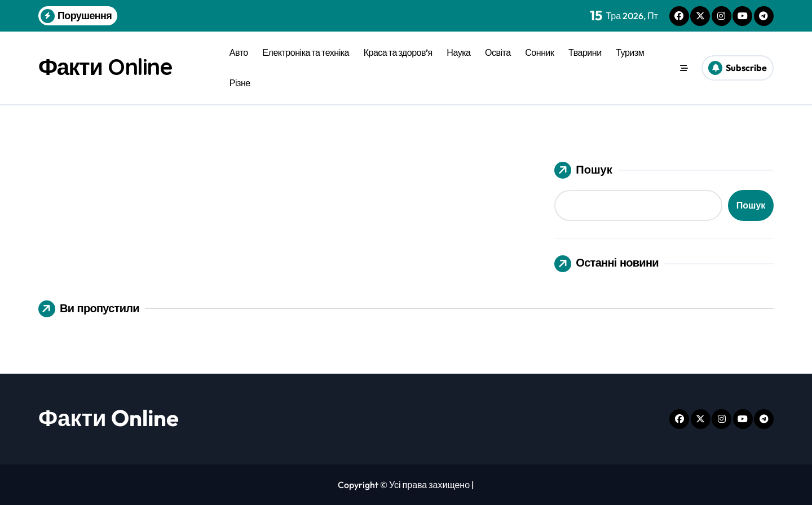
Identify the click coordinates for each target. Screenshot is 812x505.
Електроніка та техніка (306, 52)
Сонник (539, 52)
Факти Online (105, 67)
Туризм (630, 52)
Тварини (585, 52)
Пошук (583, 170)
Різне (240, 83)
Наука (458, 52)
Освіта (498, 52)
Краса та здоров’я (398, 52)
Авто (239, 52)
